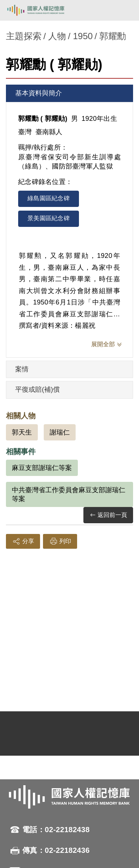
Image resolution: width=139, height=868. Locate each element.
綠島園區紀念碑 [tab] (49, 198)
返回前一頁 (108, 515)
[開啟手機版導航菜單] (125, 10)
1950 (83, 36)
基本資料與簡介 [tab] (39, 93)
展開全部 (103, 344)
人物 (57, 36)
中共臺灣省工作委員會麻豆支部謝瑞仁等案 (69, 494)
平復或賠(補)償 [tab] (37, 389)
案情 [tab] (22, 369)
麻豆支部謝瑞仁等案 (42, 468)
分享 (23, 541)
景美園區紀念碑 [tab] (49, 218)
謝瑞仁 (60, 432)
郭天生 (22, 432)
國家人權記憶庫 (43, 10)
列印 (60, 541)
